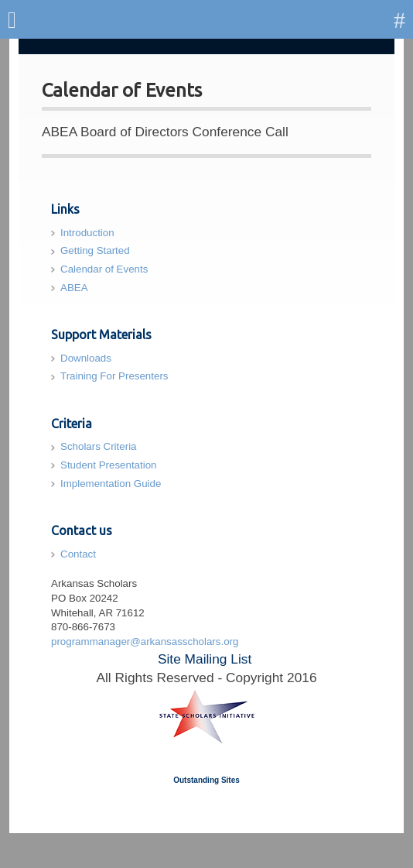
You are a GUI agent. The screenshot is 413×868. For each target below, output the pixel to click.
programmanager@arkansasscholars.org (145, 642)
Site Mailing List (205, 659)
